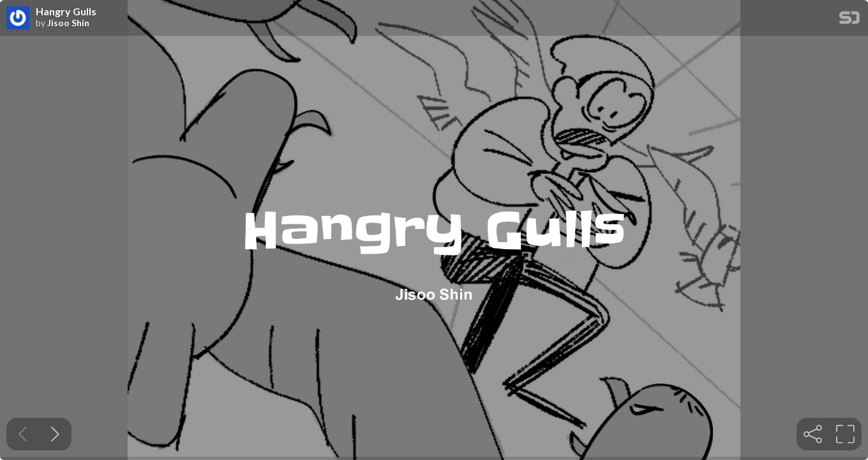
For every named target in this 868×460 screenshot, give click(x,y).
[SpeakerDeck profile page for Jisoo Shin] (18, 19)
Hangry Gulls (66, 11)
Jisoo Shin (68, 23)
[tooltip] (813, 434)
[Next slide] (55, 434)
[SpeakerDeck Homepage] (849, 20)
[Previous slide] (23, 434)
